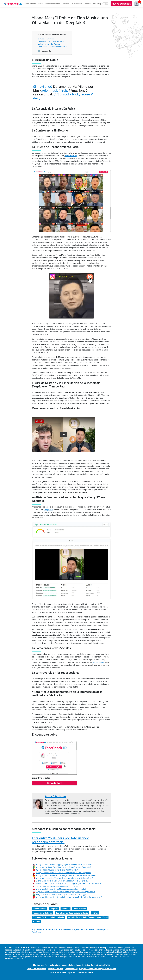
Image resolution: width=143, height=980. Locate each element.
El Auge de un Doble (46, 39)
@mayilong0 (43, 87)
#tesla (63, 90)
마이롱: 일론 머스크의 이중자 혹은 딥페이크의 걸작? (57, 886)
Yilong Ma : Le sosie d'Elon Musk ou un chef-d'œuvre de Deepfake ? (64, 878)
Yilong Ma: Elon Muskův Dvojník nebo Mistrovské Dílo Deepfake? (63, 873)
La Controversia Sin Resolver (49, 44)
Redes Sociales (80, 909)
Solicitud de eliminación (72, 4)
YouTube (37, 922)
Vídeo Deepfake (40, 909)
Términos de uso (55, 969)
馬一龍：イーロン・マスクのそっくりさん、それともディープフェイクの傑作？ (69, 884)
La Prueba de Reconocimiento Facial (52, 46)
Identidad (66, 909)
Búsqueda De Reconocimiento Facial (49, 917)
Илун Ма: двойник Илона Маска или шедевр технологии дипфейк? (65, 892)
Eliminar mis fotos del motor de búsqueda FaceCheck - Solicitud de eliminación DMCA (72, 965)
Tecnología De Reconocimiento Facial (72, 913)
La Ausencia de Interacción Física (51, 41)
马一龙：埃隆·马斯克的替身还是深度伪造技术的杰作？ (58, 870)
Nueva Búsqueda (121, 4)
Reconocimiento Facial (43, 913)
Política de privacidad (36, 969)
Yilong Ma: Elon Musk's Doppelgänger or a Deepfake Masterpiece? (64, 864)
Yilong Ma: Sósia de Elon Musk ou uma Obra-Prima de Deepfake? (63, 867)
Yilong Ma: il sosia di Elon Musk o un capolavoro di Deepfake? (62, 881)
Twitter (95, 913)
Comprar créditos (53, 4)
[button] (137, 4)
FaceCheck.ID (71, 156)
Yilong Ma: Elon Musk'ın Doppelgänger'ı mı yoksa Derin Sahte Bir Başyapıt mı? (69, 897)
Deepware (48, 510)
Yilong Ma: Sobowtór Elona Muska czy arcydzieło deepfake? (61, 889)
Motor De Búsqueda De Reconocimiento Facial (88, 917)
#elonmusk (49, 90)
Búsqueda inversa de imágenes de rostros (97, 969)
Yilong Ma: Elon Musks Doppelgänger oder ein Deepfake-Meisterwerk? (66, 875)
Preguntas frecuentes (34, 4)
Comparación (71, 969)
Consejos (87, 4)
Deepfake (54, 909)
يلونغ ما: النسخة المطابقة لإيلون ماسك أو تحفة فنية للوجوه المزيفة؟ (61, 894)
